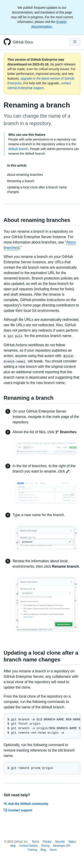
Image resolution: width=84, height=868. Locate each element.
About (53, 850)
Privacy (47, 842)
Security (60, 842)
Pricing (45, 846)
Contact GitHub (28, 846)
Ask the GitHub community (26, 804)
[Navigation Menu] (75, 42)
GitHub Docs (23, 42)
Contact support (18, 810)
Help (13, 846)
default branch (18, 149)
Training (32, 850)
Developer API (62, 846)
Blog (43, 850)
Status (72, 842)
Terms (36, 842)
